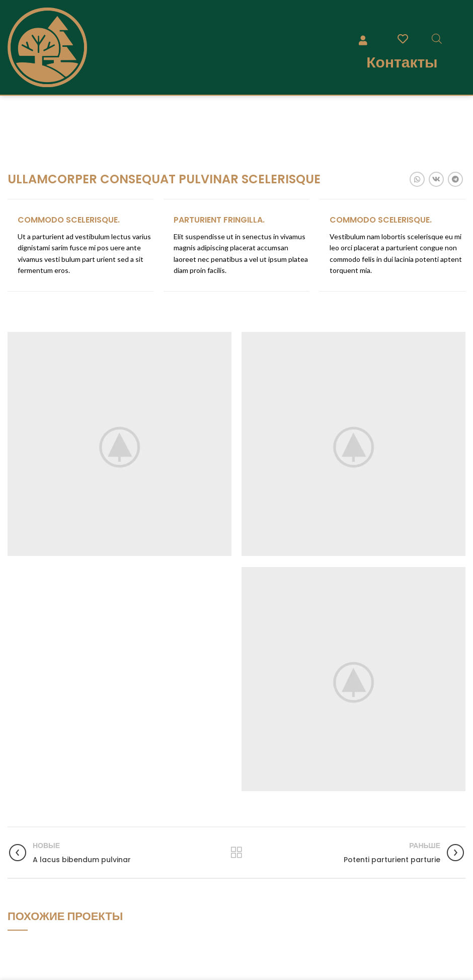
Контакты (402, 62)
